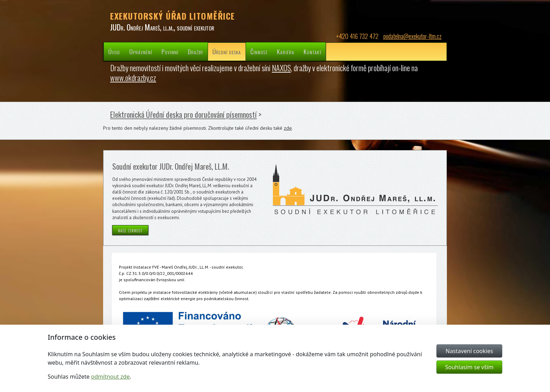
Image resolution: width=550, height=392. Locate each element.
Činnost (259, 52)
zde (288, 128)
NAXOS (281, 68)
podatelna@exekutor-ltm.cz (412, 36)
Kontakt (313, 52)
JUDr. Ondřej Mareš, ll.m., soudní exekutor (162, 27)
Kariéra (286, 52)
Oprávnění (141, 52)
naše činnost (130, 230)
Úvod (114, 52)
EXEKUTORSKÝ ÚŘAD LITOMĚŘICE (173, 16)
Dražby (196, 52)
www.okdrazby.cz (133, 77)
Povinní (170, 52)
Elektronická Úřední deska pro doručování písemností (183, 114)
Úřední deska (227, 52)
